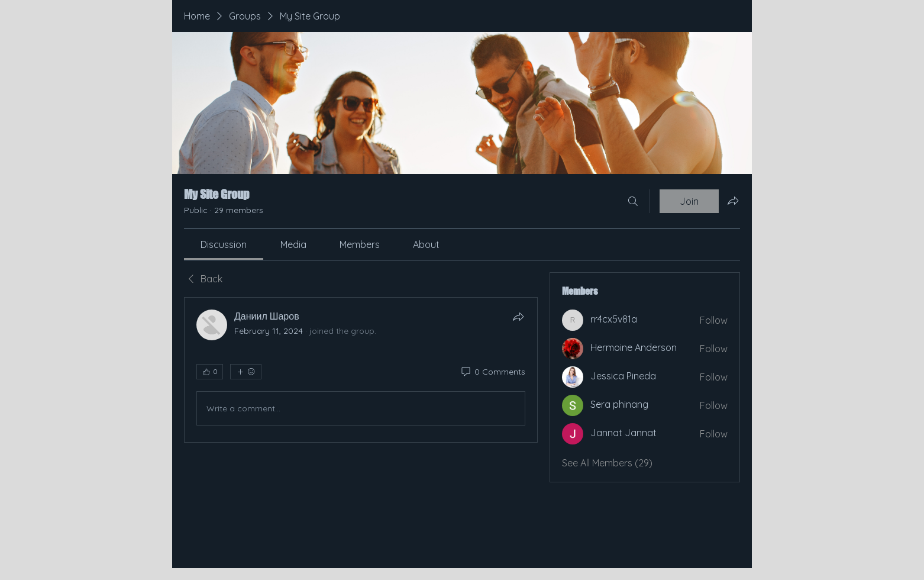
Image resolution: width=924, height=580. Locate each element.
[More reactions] (246, 372)
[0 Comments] (492, 372)
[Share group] (733, 201)
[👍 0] (210, 372)
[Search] (633, 201)
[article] (361, 370)
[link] (224, 244)
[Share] (518, 317)
